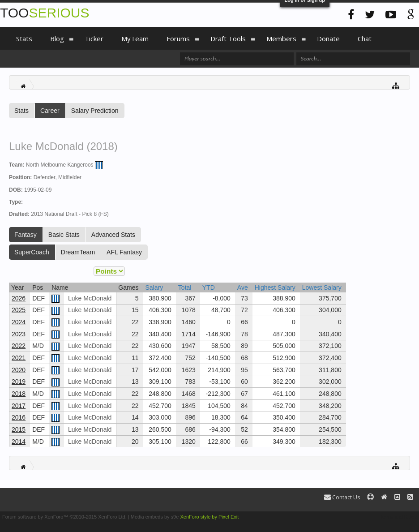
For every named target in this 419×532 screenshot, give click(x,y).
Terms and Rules (398, 517)
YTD (209, 287)
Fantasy (26, 235)
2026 (19, 298)
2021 (19, 358)
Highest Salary (275, 287)
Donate (328, 39)
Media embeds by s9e (155, 517)
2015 (19, 429)
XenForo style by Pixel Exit (209, 517)
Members (281, 39)
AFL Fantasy (124, 252)
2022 (19, 346)
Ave (243, 287)
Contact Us (342, 497)
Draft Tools (228, 39)
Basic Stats (64, 235)
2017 (19, 406)
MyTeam (135, 39)
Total (185, 287)
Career (50, 111)
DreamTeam (78, 252)
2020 (19, 370)
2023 (19, 334)
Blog (57, 39)
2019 (19, 382)
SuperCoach (32, 252)
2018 (19, 394)
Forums (178, 39)
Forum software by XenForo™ (64, 517)
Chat (365, 39)
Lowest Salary (322, 287)
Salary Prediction (95, 111)
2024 (19, 322)
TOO (45, 13)
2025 (19, 310)
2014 (19, 442)
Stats (21, 111)
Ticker (94, 39)
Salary (154, 287)
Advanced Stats (113, 235)
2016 (19, 417)
